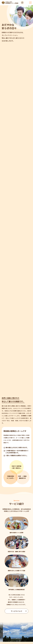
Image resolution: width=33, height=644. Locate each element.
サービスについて (19, 611)
